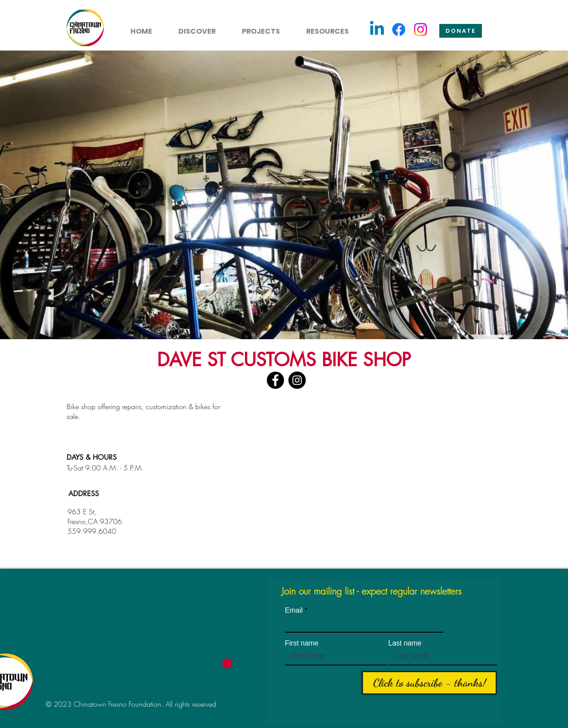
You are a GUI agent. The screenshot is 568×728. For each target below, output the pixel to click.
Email (294, 611)
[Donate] (461, 31)
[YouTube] (319, 380)
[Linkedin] (377, 29)
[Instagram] (420, 29)
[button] (192, 27)
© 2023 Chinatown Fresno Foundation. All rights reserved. (132, 704)
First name (302, 643)
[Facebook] (399, 29)
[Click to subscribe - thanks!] (429, 683)
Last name (405, 643)
